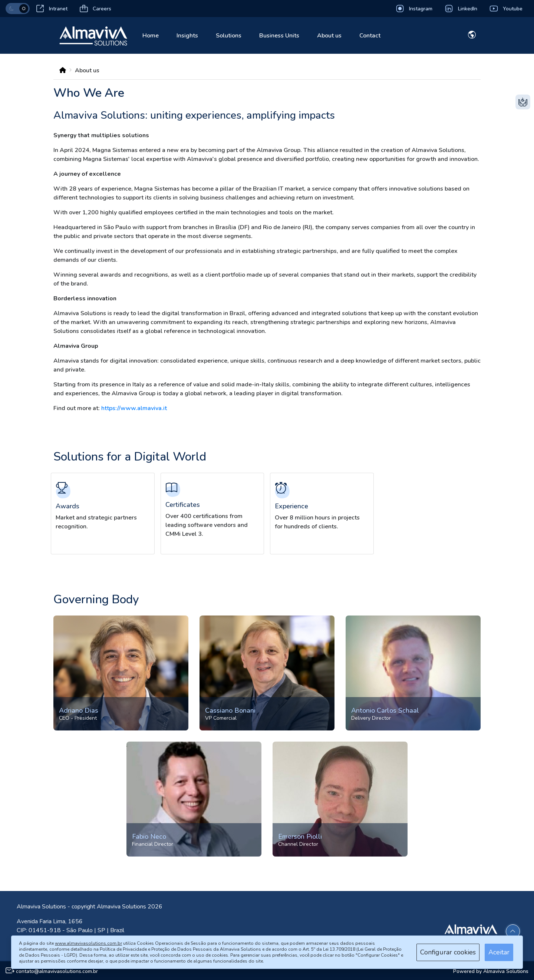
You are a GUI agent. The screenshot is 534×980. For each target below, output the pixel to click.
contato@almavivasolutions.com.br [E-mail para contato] (57, 971)
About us (329, 36)
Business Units (279, 36)
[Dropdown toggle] (472, 36)
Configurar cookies (448, 952)
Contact (370, 36)
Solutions (229, 36)
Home (151, 36)
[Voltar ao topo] (513, 931)
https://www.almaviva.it (134, 408)
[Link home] (93, 35)
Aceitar (499, 952)
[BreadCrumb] (63, 70)
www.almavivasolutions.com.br (88, 943)
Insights (187, 36)
